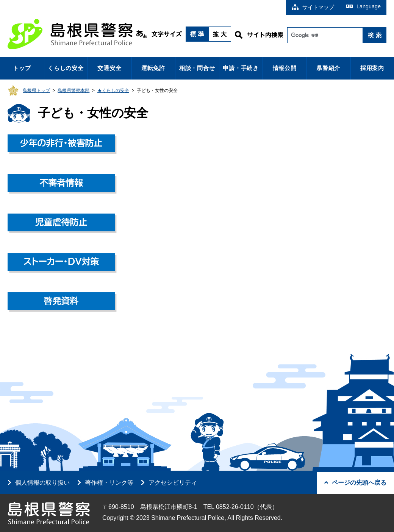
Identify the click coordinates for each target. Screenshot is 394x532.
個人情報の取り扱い (42, 483)
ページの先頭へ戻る (355, 483)
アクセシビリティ (173, 483)
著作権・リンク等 (109, 483)
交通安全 (109, 68)
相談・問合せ (197, 68)
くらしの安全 (66, 68)
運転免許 (153, 68)
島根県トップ (36, 90)
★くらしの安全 (113, 90)
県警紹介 (328, 68)
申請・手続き (241, 68)
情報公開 (285, 68)
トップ (22, 68)
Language (363, 6)
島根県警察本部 (73, 90)
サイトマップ (313, 7)
